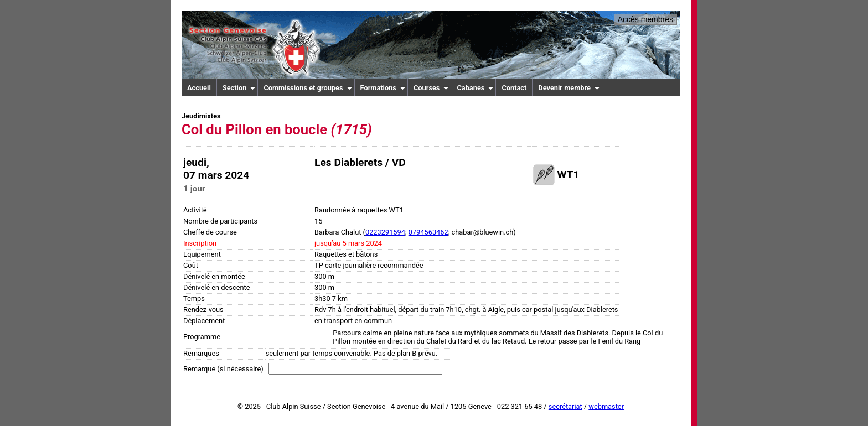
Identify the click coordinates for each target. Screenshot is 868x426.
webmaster (606, 406)
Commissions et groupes (308, 88)
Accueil (199, 88)
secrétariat (565, 406)
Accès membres (645, 19)
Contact (514, 88)
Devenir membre (569, 88)
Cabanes (475, 88)
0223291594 (385, 232)
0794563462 (428, 232)
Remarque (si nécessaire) (223, 369)
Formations (383, 88)
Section (239, 88)
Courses (432, 88)
